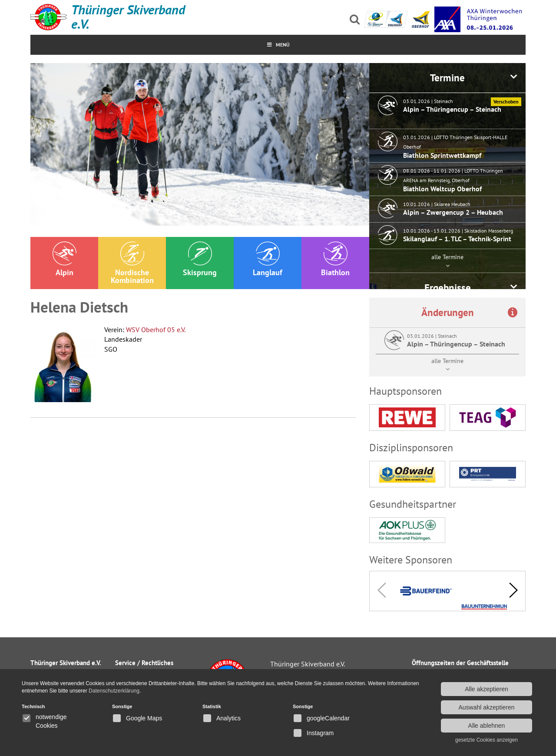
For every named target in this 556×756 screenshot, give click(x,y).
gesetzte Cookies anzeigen (486, 740)
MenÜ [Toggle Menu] (278, 45)
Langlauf (268, 259)
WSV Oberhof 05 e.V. (156, 330)
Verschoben (506, 102)
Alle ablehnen (487, 726)
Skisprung (200, 259)
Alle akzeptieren (486, 689)
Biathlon (335, 259)
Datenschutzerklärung (114, 691)
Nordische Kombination (132, 263)
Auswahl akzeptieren (486, 707)
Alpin (65, 259)
